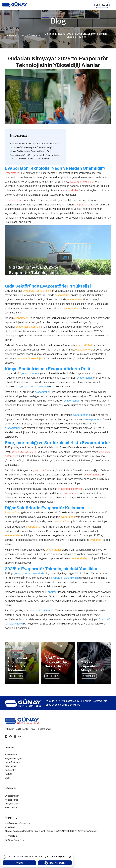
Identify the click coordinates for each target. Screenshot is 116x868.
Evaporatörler (12, 796)
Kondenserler (11, 800)
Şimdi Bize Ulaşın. (71, 705)
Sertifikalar (10, 770)
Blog (35, 35)
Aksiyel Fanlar (12, 804)
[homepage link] (22, 720)
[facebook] (10, 736)
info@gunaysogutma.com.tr (19, 823)
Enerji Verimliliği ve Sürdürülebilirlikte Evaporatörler (35, 155)
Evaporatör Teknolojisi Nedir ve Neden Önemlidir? (35, 144)
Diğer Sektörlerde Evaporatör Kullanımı (29, 159)
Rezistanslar (11, 808)
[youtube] (20, 736)
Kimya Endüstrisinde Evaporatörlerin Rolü (31, 151)
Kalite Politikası (12, 762)
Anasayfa (12, 35)
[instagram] (15, 736)
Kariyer (8, 774)
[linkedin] (6, 736)
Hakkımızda (11, 755)
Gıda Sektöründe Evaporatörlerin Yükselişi (31, 147)
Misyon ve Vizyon (13, 758)
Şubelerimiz (11, 766)
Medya (24, 35)
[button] (102, 5)
